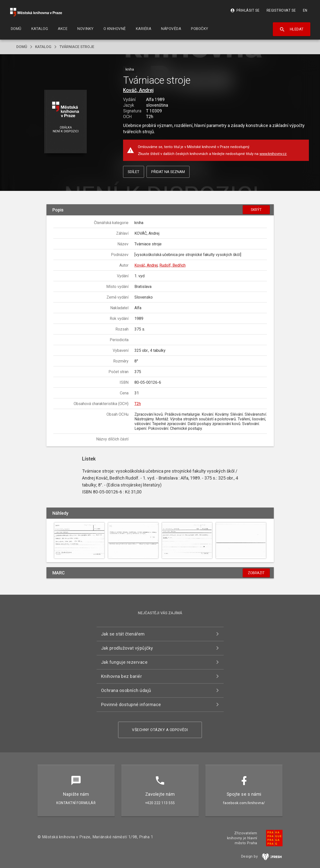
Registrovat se (281, 10)
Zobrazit (256, 573)
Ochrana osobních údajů (126, 690)
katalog (43, 47)
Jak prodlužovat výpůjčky (127, 648)
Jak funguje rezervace (124, 662)
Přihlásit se (245, 10)
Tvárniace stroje (77, 47)
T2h (138, 404)
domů (22, 47)
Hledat (291, 29)
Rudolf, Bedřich (172, 265)
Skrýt (256, 210)
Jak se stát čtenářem (123, 634)
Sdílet (134, 172)
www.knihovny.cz (273, 154)
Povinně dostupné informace (131, 704)
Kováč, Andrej (138, 90)
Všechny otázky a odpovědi (160, 730)
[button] (65, 122)
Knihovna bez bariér (122, 676)
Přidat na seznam (168, 172)
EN (305, 10)
